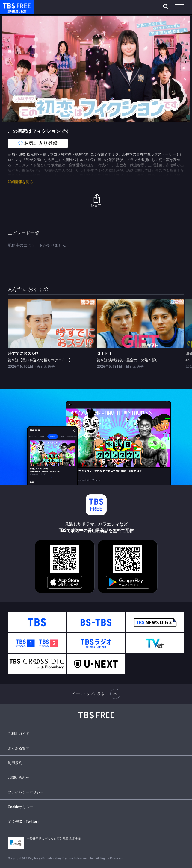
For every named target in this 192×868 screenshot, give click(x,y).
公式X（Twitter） (24, 822)
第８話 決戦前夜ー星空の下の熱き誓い (128, 360)
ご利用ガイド (19, 734)
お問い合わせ (19, 778)
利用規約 (15, 763)
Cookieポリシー (21, 807)
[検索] (166, 7)
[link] (52, 324)
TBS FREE (10, 6)
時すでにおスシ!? (23, 354)
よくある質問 (19, 748)
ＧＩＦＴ (105, 354)
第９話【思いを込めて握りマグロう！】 (40, 360)
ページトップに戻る (96, 694)
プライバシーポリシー (26, 792)
